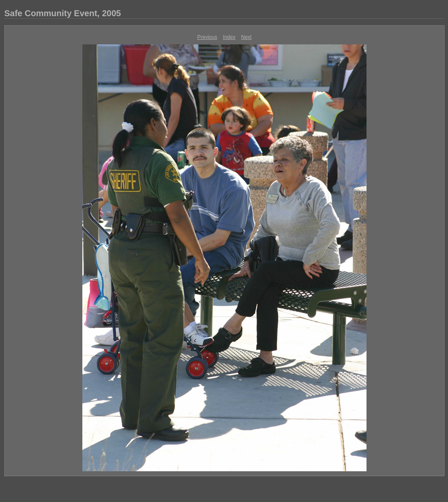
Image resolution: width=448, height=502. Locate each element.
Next (246, 37)
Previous (207, 37)
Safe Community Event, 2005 (63, 13)
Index (229, 37)
